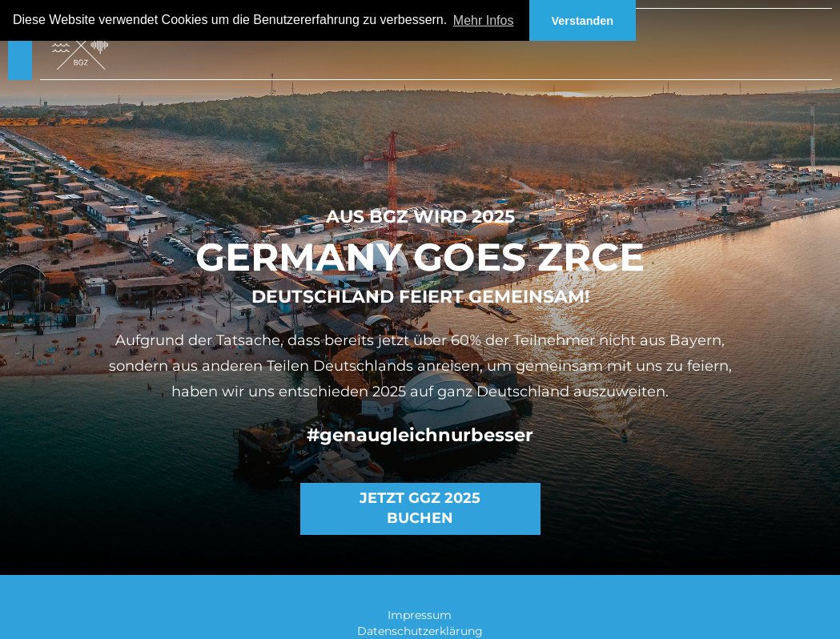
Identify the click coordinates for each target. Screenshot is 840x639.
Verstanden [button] (583, 21)
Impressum (420, 615)
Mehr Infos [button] (484, 20)
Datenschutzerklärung (420, 631)
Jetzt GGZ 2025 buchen (420, 508)
